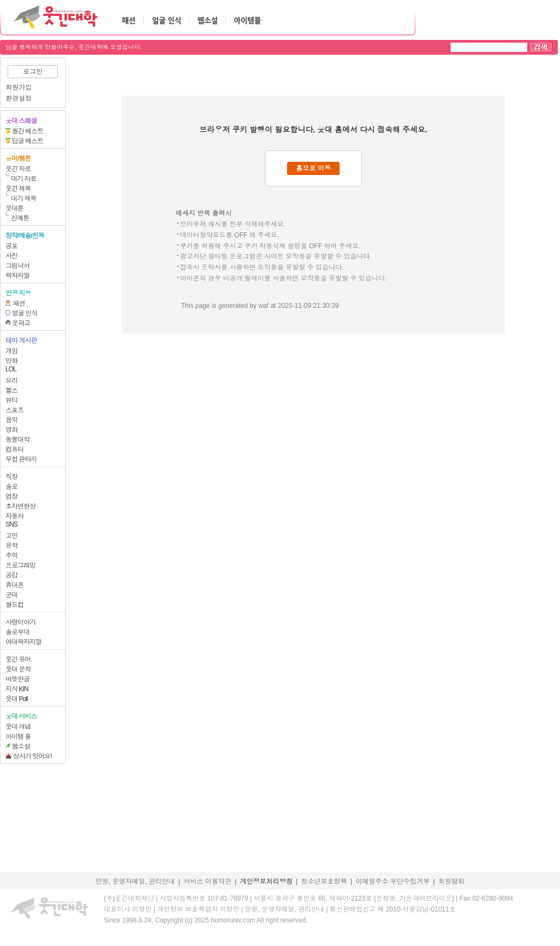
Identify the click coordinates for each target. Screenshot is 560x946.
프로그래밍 (21, 565)
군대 (11, 595)
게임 (11, 351)
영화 (11, 430)
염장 (11, 497)
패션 (19, 303)
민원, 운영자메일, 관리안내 (135, 881)
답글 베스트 (28, 141)
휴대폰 (14, 585)
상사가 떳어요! (33, 756)
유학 (11, 546)
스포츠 (14, 410)
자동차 (14, 516)
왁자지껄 (17, 276)
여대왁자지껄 (24, 642)
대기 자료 (24, 179)
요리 (11, 381)
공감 (11, 575)
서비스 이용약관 (208, 881)
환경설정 (19, 98)
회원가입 (19, 87)
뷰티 (11, 400)
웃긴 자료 (18, 169)
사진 (11, 256)
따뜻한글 (17, 679)
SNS (11, 524)
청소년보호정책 (324, 881)
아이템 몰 (18, 737)
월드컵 (14, 605)
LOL (11, 369)
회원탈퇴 (452, 881)
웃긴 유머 (18, 659)
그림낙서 (17, 266)
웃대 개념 (18, 727)
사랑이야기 (21, 622)
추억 (11, 556)
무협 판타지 (21, 459)
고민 (11, 536)
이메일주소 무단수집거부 (392, 881)
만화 (11, 361)
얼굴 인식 (25, 313)
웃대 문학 (18, 669)
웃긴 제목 (18, 189)
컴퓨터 (14, 449)
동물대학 (17, 440)
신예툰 (20, 218)
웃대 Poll (16, 699)
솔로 (11, 487)
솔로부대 (17, 632)
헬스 (11, 390)
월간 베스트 (28, 131)
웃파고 (21, 323)
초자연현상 (21, 506)
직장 (11, 477)
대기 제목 (24, 198)
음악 (11, 420)
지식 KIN (17, 689)
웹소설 (21, 746)
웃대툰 (14, 208)
